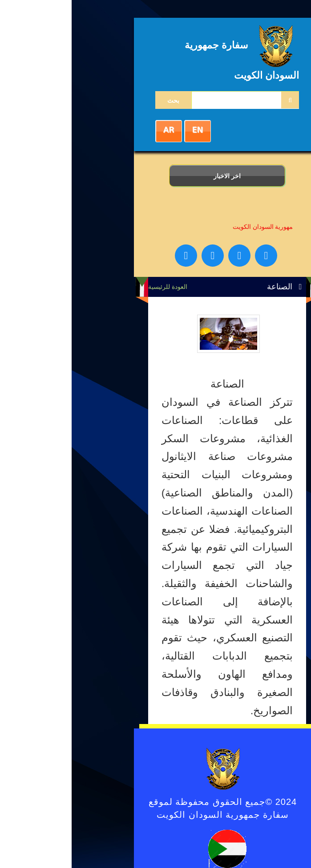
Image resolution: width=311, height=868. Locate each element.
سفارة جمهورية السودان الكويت (206, 227)
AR (97, 130)
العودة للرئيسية (96, 287)
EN (126, 130)
